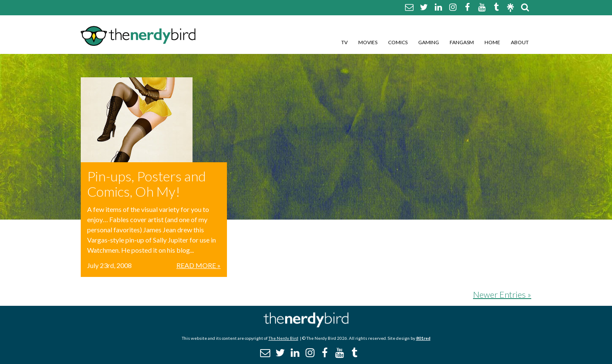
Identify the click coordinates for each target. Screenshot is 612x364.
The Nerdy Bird (283, 338)
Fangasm (462, 42)
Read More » (198, 265)
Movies (368, 42)
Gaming (429, 42)
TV (344, 42)
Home (492, 42)
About (520, 42)
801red (423, 338)
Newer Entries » (502, 294)
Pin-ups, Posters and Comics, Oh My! (146, 184)
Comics (398, 42)
